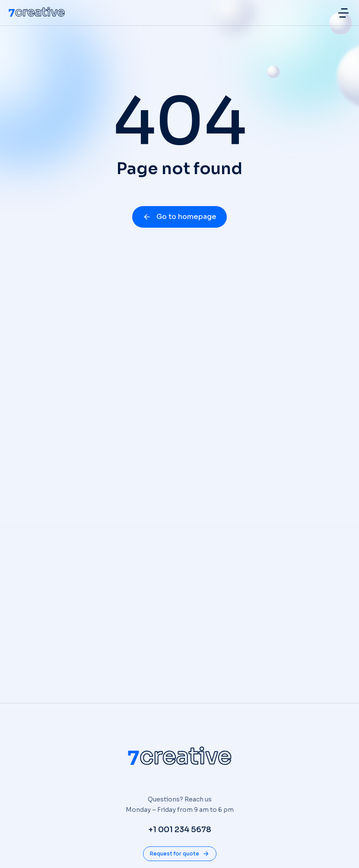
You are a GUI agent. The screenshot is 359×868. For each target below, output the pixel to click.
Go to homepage (179, 217)
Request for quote (180, 854)
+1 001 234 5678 (180, 830)
